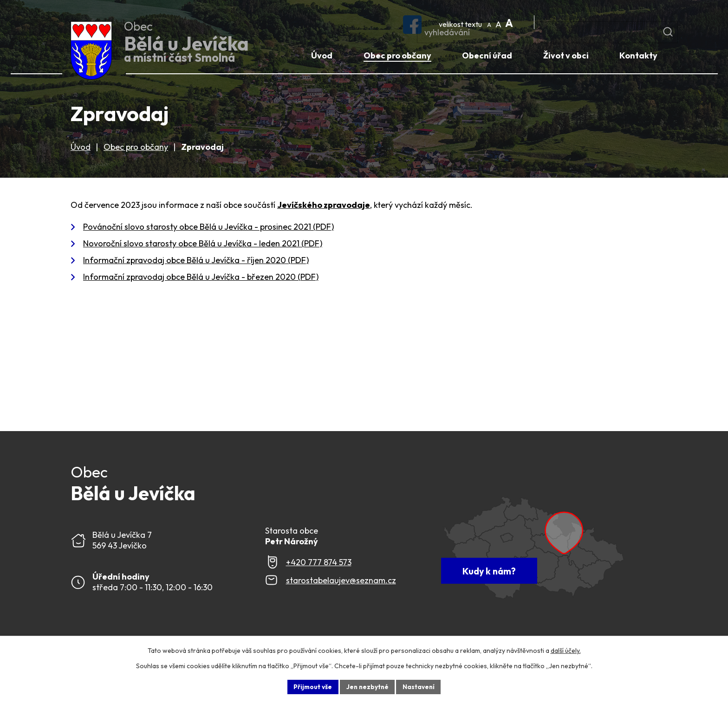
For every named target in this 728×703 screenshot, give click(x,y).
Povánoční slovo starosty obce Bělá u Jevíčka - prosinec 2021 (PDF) (208, 229)
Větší (509, 22)
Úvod (81, 149)
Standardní (500, 22)
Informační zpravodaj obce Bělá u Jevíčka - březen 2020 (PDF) (201, 279)
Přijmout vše (311, 686)
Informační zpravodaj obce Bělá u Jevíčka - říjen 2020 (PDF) (196, 262)
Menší (490, 22)
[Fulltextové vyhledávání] (603, 23)
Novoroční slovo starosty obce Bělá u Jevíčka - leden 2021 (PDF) (203, 245)
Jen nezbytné (367, 686)
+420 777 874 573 (319, 564)
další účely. (566, 650)
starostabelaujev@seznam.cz (341, 582)
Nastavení (420, 686)
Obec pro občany (136, 149)
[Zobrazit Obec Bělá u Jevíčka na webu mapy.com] (547, 549)
